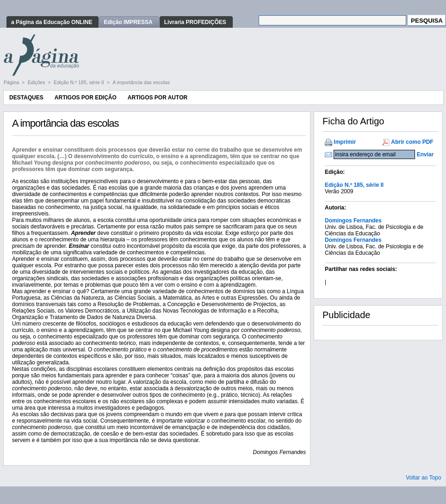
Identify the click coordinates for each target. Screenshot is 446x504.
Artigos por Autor (158, 98)
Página (12, 82)
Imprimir (345, 142)
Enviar (425, 154)
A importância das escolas (141, 82)
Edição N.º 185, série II (80, 82)
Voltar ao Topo (424, 478)
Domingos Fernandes (353, 221)
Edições (37, 82)
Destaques (26, 98)
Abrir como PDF (412, 142)
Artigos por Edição (86, 98)
